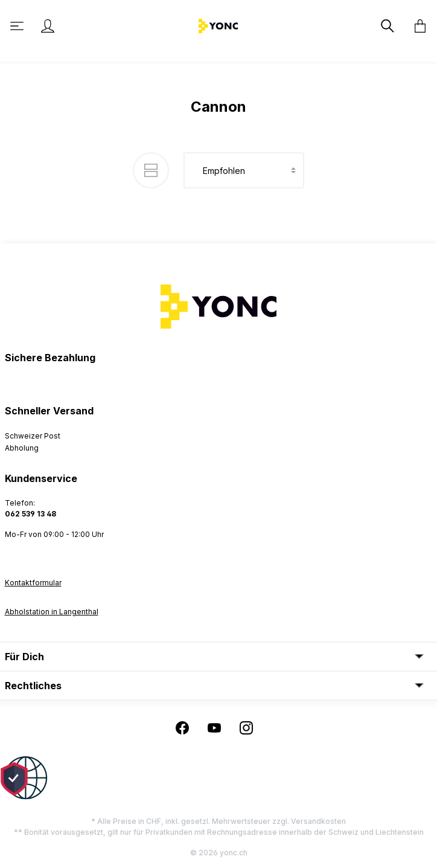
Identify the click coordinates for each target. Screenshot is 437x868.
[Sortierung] (244, 170)
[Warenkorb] (416, 26)
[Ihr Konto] (48, 26)
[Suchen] (389, 26)
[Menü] (18, 26)
